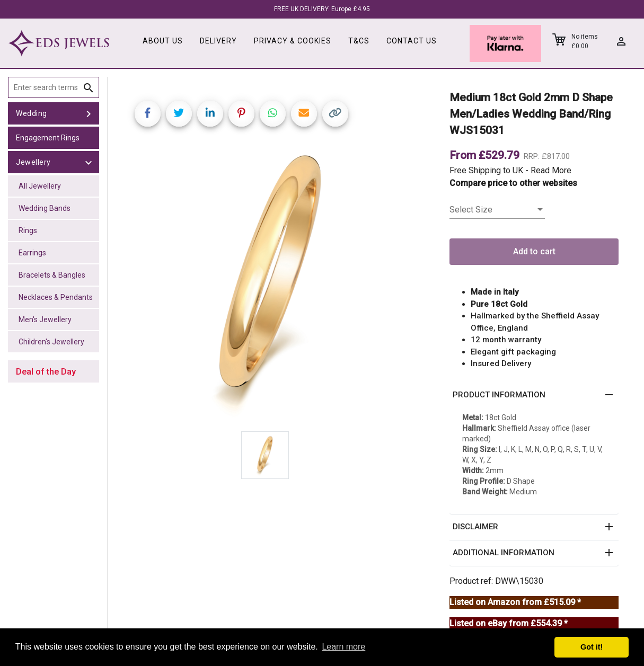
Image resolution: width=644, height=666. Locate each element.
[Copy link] (335, 114)
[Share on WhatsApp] (273, 114)
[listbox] (497, 210)
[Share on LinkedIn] (210, 114)
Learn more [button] (343, 647)
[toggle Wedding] (89, 113)
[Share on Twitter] (179, 114)
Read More (551, 170)
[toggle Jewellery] (89, 162)
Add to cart (534, 251)
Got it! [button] (592, 647)
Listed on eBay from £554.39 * (509, 623)
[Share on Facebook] (148, 114)
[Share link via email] (304, 114)
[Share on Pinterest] (241, 114)
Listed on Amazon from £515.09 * (515, 602)
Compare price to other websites (513, 183)
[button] (534, 395)
